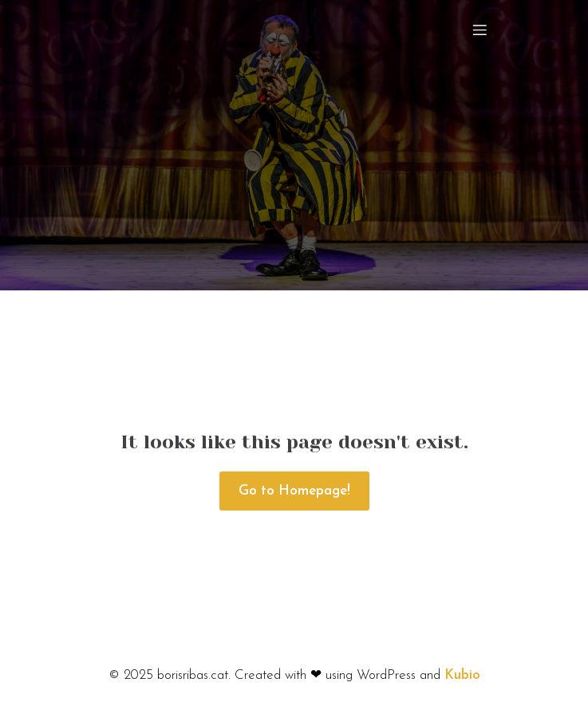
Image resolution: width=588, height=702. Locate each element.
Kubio (462, 675)
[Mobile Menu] (480, 30)
